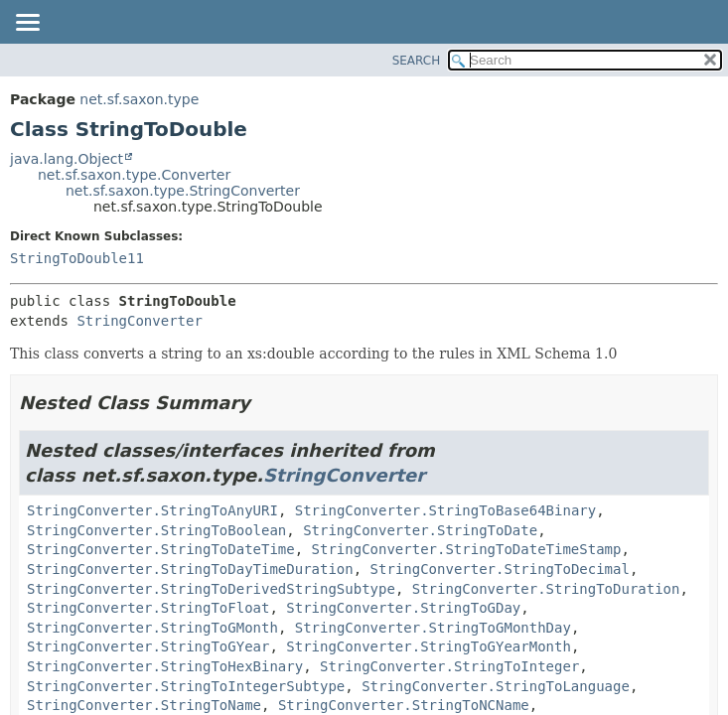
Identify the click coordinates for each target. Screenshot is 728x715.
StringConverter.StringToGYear (148, 646)
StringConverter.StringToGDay (403, 608)
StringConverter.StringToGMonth (152, 628)
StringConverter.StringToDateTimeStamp (467, 549)
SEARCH (417, 61)
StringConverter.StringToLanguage (496, 686)
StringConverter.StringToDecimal (500, 569)
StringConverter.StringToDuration (546, 589)
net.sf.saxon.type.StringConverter (183, 191)
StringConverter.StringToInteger (449, 666)
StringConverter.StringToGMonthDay (433, 628)
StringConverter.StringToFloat (148, 608)
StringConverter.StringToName (144, 705)
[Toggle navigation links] (27, 24)
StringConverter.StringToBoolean (156, 530)
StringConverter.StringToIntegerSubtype (186, 686)
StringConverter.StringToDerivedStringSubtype (211, 589)
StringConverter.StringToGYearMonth (429, 646)
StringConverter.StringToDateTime (161, 549)
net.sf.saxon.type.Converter (134, 175)
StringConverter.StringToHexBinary (165, 666)
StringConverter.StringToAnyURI (152, 510)
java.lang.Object (67, 159)
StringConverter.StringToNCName (404, 705)
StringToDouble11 (77, 258)
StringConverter (139, 321)
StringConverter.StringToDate (420, 530)
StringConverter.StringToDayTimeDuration (190, 569)
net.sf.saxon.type (139, 99)
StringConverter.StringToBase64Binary (445, 510)
